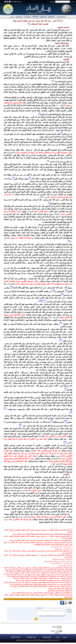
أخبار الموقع (43, 17)
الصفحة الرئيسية (61, 17)
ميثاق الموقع (51, 17)
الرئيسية (65, 637)
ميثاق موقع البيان (47, 637)
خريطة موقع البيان (31, 637)
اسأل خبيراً (27, 17)
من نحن (12, 17)
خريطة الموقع (19, 17)
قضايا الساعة (35, 17)
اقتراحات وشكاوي (15, 637)
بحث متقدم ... (52, 2)
